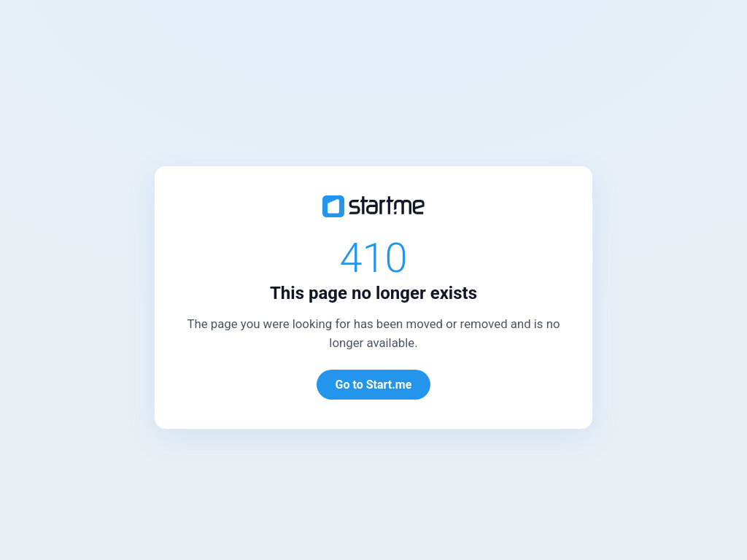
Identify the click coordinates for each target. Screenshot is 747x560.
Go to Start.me (374, 385)
